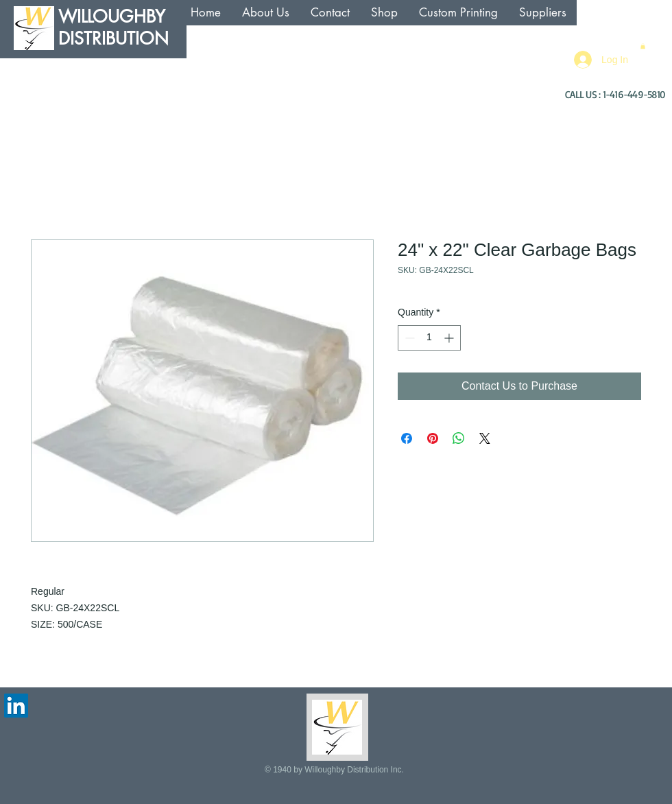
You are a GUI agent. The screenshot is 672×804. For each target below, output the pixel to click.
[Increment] (450, 338)
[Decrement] (408, 338)
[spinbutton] (429, 338)
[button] (643, 46)
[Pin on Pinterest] (433, 438)
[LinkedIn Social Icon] (16, 706)
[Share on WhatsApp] (459, 438)
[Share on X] (485, 438)
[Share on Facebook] (407, 438)
